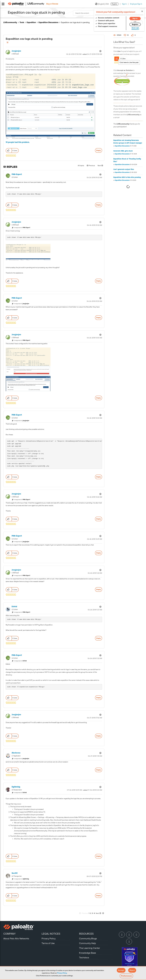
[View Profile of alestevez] (16, 753)
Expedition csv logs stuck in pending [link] (75, 22)
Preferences (126, 976)
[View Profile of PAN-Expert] (17, 174)
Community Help (88, 943)
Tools (22, 22)
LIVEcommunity (10, 22)
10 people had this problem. (18, 142)
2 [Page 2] (91, 913)
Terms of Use (48, 943)
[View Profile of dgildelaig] (16, 787)
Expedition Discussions (48, 22)
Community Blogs (88, 938)
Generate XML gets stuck (123, 151)
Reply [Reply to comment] (99, 205)
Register (115, 4)
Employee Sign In (136, 4)
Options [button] (100, 51)
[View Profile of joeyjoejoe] (16, 51)
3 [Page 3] (93, 913)
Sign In (124, 4)
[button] (121, 970)
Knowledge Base (88, 953)
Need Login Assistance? (133, 29)
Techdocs (84, 957)
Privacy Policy (62, 973)
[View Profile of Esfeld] (14, 607)
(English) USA (102, 4)
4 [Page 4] (94, 913)
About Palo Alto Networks (16, 938)
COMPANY (9, 934)
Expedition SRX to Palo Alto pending (127, 177)
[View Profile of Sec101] (15, 873)
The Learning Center (90, 948)
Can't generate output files (124, 169)
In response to (22, 228)
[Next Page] (100, 913)
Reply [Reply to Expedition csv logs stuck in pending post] (99, 150)
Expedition (31, 22)
